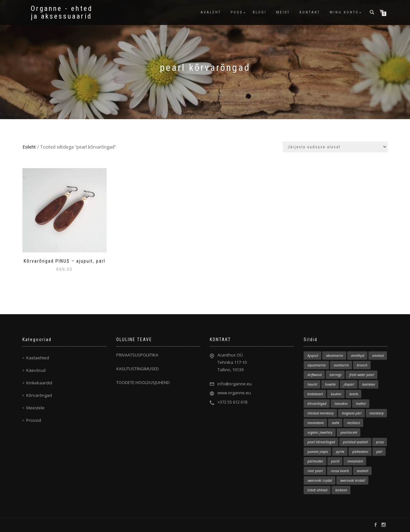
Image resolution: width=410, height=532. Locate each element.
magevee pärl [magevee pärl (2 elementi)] (352, 413)
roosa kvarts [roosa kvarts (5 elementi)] (340, 471)
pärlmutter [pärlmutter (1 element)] (315, 461)
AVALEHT (211, 12)
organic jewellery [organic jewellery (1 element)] (320, 432)
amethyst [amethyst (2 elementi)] (358, 356)
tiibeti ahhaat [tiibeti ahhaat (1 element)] (317, 490)
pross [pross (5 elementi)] (380, 442)
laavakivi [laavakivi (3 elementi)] (341, 404)
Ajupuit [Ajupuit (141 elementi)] (313, 356)
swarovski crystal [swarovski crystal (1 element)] (320, 480)
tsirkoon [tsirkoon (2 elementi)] (341, 490)
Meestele (35, 408)
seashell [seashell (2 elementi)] (363, 471)
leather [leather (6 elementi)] (361, 404)
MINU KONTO (344, 12)
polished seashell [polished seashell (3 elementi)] (356, 442)
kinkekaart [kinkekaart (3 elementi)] (315, 394)
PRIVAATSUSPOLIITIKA (137, 355)
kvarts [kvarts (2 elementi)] (354, 394)
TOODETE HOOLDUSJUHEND (143, 382)
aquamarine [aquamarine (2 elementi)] (317, 365)
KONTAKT (310, 12)
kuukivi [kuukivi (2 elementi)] (336, 394)
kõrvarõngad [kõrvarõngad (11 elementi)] (317, 404)
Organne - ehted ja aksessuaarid (62, 12)
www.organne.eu (234, 393)
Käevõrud (36, 370)
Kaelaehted (38, 358)
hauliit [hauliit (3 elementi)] (312, 384)
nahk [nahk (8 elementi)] (336, 423)
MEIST (283, 12)
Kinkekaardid (39, 383)
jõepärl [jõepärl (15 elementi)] (349, 384)
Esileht (29, 147)
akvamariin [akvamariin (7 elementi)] (335, 356)
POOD (237, 12)
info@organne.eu (235, 384)
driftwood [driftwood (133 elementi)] (315, 375)
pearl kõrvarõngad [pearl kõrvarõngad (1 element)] (321, 442)
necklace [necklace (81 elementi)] (354, 423)
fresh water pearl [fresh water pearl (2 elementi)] (362, 375)
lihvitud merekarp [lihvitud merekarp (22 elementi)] (321, 413)
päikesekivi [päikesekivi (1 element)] (360, 452)
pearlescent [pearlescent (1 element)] (349, 432)
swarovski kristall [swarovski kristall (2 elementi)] (353, 480)
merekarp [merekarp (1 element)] (377, 413)
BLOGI (260, 12)
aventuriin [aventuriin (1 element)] (341, 365)
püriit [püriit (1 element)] (335, 461)
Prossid (34, 420)
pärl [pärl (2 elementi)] (379, 452)
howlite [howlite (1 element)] (330, 384)
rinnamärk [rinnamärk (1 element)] (355, 461)
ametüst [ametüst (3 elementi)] (378, 356)
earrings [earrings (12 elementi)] (336, 375)
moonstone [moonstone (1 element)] (316, 423)
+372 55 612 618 (232, 402)
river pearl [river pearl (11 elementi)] (315, 471)
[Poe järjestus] (335, 147)
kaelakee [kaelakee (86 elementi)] (369, 384)
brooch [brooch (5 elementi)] (362, 365)
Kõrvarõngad (39, 395)
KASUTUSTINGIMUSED (138, 369)
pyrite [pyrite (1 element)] (340, 452)
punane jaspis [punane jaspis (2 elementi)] (318, 452)
